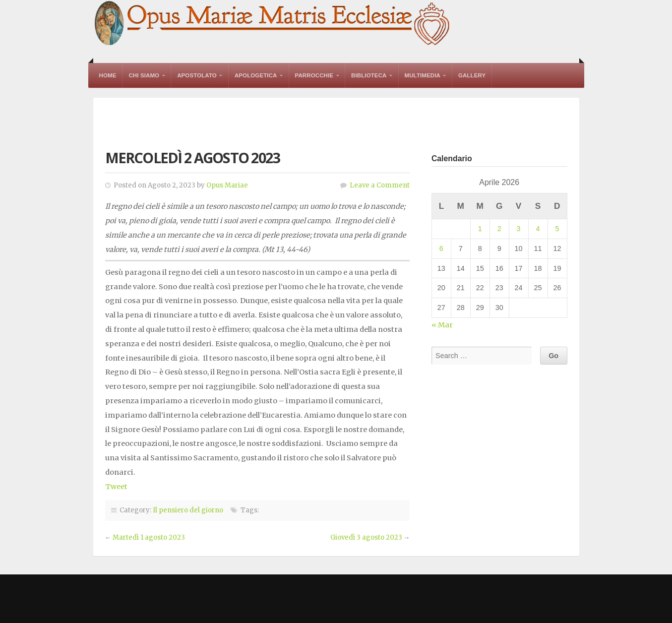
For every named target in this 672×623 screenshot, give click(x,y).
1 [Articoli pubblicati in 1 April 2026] (480, 229)
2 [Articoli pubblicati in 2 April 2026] (499, 229)
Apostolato (197, 75)
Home (108, 75)
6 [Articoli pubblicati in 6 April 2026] (441, 249)
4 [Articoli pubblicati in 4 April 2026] (538, 229)
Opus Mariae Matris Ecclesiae (273, 24)
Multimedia (423, 75)
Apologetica (256, 75)
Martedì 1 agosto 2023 (149, 537)
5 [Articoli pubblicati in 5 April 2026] (557, 229)
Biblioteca (369, 75)
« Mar (442, 325)
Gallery (472, 75)
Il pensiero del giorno (188, 510)
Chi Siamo (144, 75)
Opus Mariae (227, 185)
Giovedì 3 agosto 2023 (366, 537)
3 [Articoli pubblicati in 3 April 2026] (519, 229)
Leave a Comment (380, 185)
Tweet (116, 487)
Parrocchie (314, 75)
